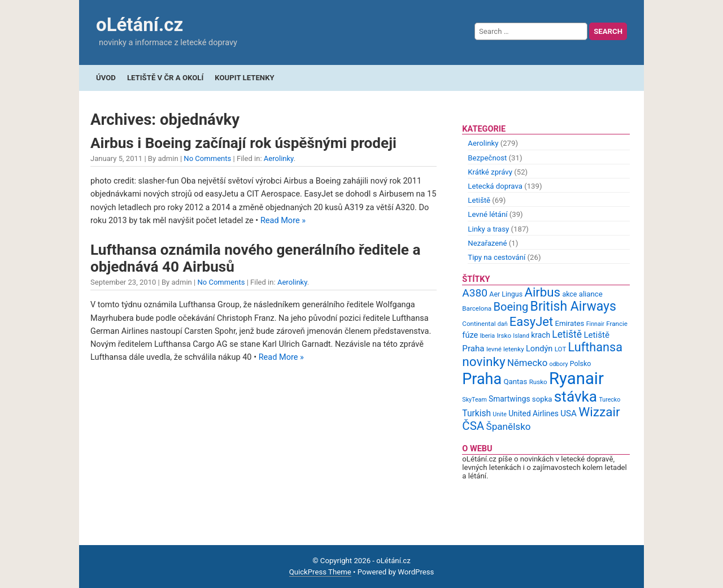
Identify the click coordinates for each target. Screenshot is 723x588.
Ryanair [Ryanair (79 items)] (576, 378)
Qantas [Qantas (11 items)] (515, 382)
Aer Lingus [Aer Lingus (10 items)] (506, 294)
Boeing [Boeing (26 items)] (511, 307)
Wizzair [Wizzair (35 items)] (599, 412)
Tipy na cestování (496, 257)
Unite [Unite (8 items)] (500, 414)
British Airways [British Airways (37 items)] (573, 306)
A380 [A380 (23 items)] (475, 293)
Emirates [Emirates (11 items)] (570, 323)
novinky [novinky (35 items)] (484, 362)
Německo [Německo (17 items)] (527, 363)
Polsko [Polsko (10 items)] (581, 363)
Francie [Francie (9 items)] (617, 324)
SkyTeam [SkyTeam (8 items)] (474, 400)
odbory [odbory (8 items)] (559, 364)
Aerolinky (279, 158)
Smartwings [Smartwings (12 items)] (509, 399)
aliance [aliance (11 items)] (591, 294)
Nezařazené (487, 243)
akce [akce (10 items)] (569, 294)
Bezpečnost (487, 158)
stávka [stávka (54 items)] (576, 397)
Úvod (106, 78)
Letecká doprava (495, 186)
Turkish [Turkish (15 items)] (476, 413)
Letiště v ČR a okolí (165, 78)
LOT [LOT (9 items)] (561, 349)
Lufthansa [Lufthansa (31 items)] (595, 347)
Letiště (479, 200)
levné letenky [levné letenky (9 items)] (505, 349)
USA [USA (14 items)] (569, 413)
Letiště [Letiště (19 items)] (567, 334)
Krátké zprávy (490, 172)
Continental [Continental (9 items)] (479, 324)
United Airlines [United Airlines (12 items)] (533, 413)
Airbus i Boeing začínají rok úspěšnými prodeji (243, 143)
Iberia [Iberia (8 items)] (488, 336)
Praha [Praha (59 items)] (482, 379)
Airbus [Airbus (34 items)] (542, 292)
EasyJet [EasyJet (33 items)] (531, 322)
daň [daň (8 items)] (503, 324)
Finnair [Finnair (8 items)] (595, 324)
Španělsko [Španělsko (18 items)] (508, 426)
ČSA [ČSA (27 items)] (473, 426)
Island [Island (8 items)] (521, 336)
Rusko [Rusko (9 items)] (538, 382)
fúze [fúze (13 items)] (470, 335)
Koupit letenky (244, 78)
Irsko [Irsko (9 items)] (504, 336)
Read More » (283, 221)
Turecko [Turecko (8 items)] (609, 400)
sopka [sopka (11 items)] (542, 399)
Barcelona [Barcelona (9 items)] (477, 308)
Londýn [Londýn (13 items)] (539, 349)
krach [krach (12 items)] (541, 335)
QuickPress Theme (320, 572)
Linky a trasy (488, 229)
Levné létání (487, 214)
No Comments (207, 158)
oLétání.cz (140, 25)
